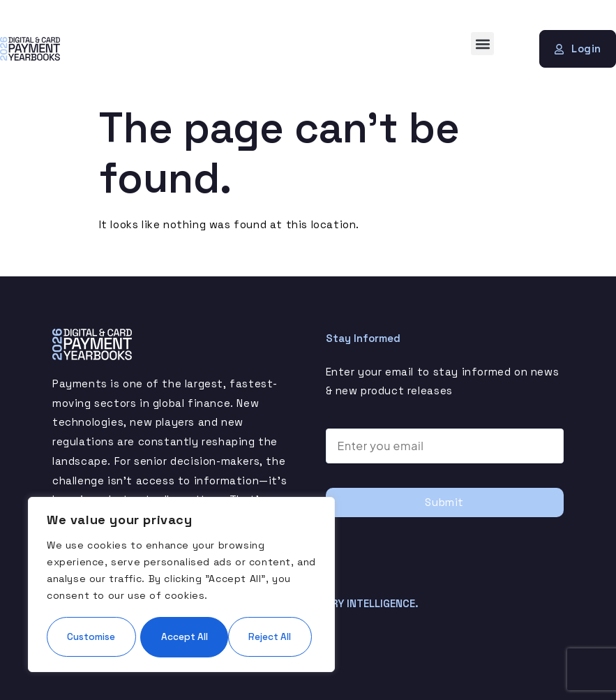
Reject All (247, 595)
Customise (113, 595)
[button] (482, 44)
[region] (181, 564)
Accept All (181, 636)
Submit (444, 502)
